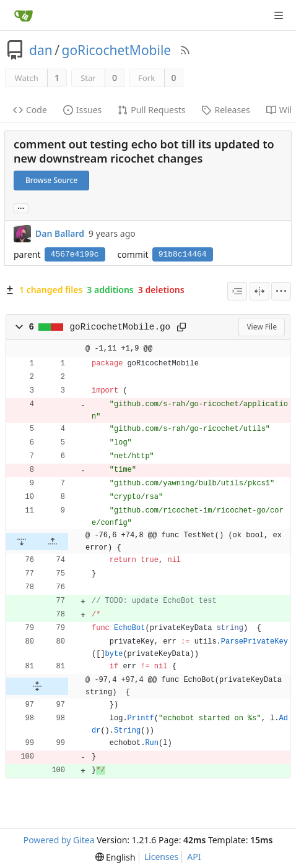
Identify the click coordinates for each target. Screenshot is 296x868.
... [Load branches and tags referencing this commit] (21, 207)
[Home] (24, 15)
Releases (225, 110)
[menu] (281, 291)
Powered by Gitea (59, 840)
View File (262, 327)
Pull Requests (151, 110)
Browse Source (51, 180)
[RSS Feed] (185, 50)
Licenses (162, 857)
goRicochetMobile (117, 50)
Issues (82, 110)
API (194, 857)
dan (41, 50)
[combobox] (237, 291)
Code (30, 110)
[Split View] (259, 291)
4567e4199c (75, 254)
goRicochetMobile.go (120, 327)
